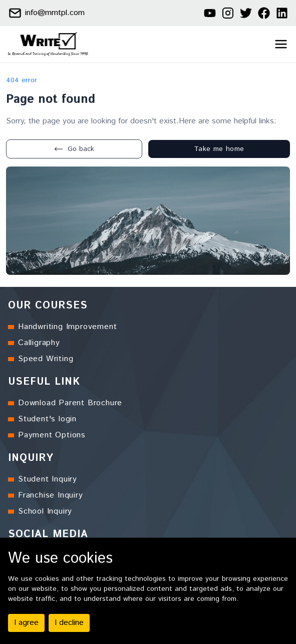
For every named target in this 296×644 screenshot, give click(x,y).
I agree (26, 623)
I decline (69, 623)
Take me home (219, 149)
